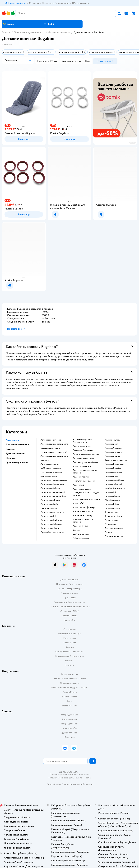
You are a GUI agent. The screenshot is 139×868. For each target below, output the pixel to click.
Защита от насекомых (83, 458)
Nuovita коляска (113, 500)
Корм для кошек (69, 719)
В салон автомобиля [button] (17, 445)
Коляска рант (111, 444)
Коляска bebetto (113, 468)
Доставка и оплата (69, 580)
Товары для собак (69, 724)
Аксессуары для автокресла (54, 444)
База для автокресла (50, 448)
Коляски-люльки (81, 526)
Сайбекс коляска (81, 534)
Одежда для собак (69, 733)
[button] (49, 24)
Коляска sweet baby (114, 480)
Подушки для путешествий (54, 452)
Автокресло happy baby (52, 484)
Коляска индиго (113, 456)
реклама (132, 143)
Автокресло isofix (49, 504)
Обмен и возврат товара (70, 589)
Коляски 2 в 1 (79, 485)
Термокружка (111, 512)
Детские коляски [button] (16, 454)
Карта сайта (70, 620)
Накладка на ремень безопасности (83, 441)
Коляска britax (112, 504)
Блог (70, 701)
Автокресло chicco (50, 500)
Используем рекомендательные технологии (70, 778)
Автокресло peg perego (52, 512)
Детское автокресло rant (53, 492)
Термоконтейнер (113, 516)
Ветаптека (69, 737)
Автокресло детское (51, 440)
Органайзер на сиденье (52, 532)
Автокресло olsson (50, 528)
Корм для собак (70, 728)
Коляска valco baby (114, 484)
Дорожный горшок (82, 446)
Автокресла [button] (13, 440)
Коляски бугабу (113, 440)
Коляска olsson (112, 508)
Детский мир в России (58, 784)
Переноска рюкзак (114, 536)
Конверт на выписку (83, 511)
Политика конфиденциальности (69, 602)
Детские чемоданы (114, 528)
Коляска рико (112, 476)
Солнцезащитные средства (86, 454)
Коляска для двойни (82, 489)
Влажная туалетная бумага (85, 462)
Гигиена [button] (10, 449)
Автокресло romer (50, 464)
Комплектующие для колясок (83, 521)
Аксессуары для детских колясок (85, 472)
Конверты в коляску (83, 515)
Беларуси (88, 784)
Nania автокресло (49, 508)
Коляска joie (111, 492)
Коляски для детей (82, 466)
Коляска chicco (112, 496)
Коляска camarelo (113, 472)
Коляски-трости (81, 477)
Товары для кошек (70, 715)
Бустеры (45, 460)
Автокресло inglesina (51, 520)
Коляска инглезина (114, 452)
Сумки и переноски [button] (17, 463)
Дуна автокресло (49, 476)
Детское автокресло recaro (54, 480)
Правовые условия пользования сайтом (69, 775)
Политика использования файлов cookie (70, 607)
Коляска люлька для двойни (86, 499)
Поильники (111, 524)
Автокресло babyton (51, 488)
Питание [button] (11, 458)
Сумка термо (111, 520)
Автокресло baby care (51, 524)
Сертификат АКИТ (70, 611)
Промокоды (70, 598)
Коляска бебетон (113, 448)
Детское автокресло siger (53, 496)
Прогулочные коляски (84, 481)
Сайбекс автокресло (51, 468)
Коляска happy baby (115, 464)
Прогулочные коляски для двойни (86, 494)
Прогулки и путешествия (28, 32)
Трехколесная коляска (116, 460)
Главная (6, 32)
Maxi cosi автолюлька (51, 472)
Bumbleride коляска (115, 488)
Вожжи (76, 530)
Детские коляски (58, 32)
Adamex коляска (81, 538)
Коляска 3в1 (78, 503)
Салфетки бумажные (83, 450)
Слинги (109, 532)
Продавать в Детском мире (70, 584)
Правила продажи (69, 593)
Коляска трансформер (84, 507)
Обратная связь (69, 616)
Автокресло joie (49, 516)
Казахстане (75, 784)
